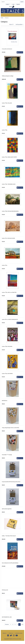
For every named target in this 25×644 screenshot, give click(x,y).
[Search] (10, 2)
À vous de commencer (7, 49)
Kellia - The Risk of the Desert (9, 536)
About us (5, 633)
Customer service (19, 633)
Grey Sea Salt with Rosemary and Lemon (11, 482)
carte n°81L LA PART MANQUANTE (10, 319)
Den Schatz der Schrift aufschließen (10, 563)
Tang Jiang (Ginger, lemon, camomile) (10, 428)
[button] (12, 7)
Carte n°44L (5, 130)
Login (13, 4)
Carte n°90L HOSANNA (7, 346)
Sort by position (19, 24)
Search (22, 2)
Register (18, 4)
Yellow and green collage (8, 76)
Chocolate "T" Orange (7, 455)
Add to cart (20, 52)
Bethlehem (5, 401)
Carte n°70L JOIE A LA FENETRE (9, 292)
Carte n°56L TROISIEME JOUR (9, 184)
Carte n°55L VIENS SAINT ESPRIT (9, 157)
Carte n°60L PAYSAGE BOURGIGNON (10, 211)
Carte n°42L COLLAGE (7, 103)
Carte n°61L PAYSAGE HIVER (8, 238)
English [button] (7, 4)
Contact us (11, 633)
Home (2, 18)
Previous (7, 624)
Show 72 (11, 24)
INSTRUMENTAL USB (7, 617)
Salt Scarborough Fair (7, 509)
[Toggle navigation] (22, 15)
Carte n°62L (5, 265)
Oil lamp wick (5, 590)
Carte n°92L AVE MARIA (7, 374)
